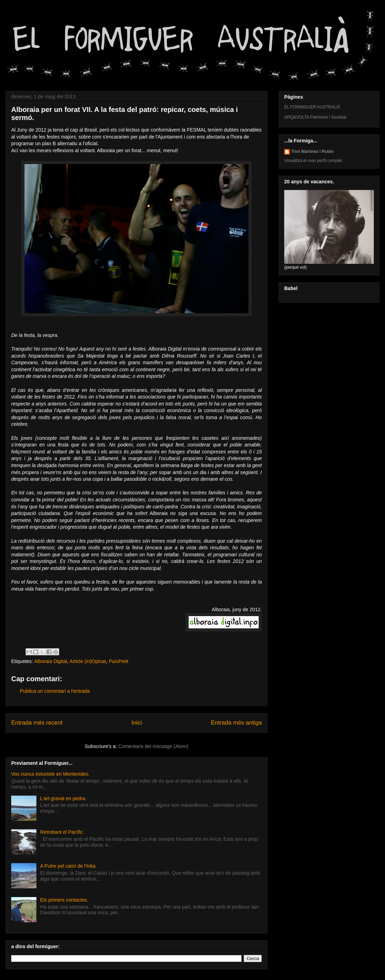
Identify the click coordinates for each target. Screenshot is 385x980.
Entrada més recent (37, 723)
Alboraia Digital (50, 661)
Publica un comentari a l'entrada (55, 691)
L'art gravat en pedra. (64, 798)
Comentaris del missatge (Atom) (153, 746)
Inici (137, 723)
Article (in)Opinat (88, 661)
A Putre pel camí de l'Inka (68, 866)
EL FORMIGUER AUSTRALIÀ (312, 107)
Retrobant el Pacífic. (62, 832)
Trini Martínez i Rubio (312, 151)
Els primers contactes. (64, 900)
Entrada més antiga (236, 723)
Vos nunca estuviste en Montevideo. (50, 774)
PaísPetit (119, 661)
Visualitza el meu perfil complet (313, 161)
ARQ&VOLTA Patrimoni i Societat (315, 117)
